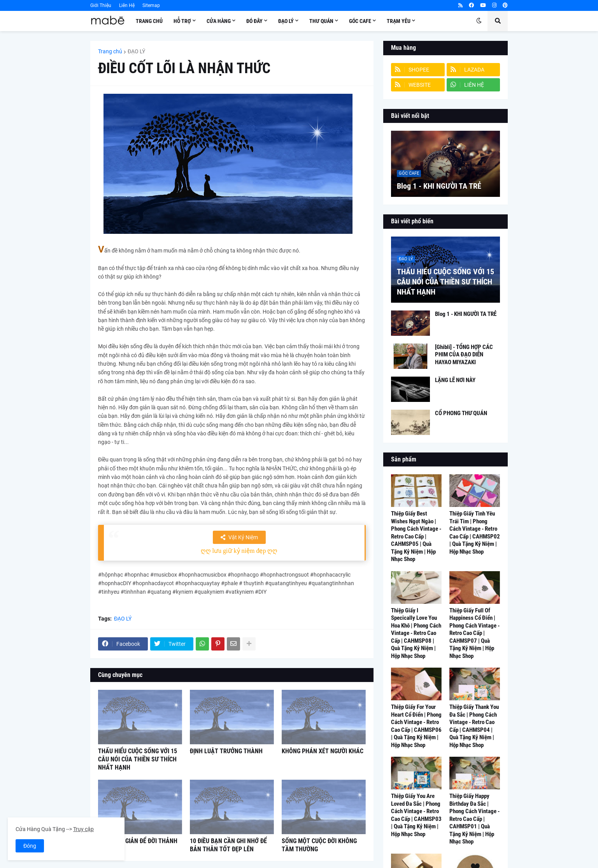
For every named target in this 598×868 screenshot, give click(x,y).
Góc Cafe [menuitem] (360, 21)
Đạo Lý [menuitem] (286, 21)
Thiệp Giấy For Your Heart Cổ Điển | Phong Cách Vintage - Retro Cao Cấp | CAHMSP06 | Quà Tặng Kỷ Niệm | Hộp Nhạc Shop (416, 726)
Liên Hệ (127, 5)
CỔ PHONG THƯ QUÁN (461, 413)
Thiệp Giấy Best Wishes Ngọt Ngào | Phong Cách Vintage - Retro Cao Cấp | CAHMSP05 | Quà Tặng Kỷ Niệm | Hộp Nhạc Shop (416, 536)
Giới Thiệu (101, 5)
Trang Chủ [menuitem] (149, 21)
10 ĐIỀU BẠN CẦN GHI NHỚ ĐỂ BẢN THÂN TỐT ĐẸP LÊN (228, 845)
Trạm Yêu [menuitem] (399, 21)
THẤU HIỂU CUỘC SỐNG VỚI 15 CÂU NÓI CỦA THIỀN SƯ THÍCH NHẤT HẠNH (138, 759)
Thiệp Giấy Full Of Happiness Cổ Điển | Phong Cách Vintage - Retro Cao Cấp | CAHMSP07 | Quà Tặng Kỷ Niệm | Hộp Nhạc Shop (474, 633)
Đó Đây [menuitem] (254, 21)
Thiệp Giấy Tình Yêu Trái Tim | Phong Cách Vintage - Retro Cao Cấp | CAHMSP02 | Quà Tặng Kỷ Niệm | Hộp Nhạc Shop (475, 533)
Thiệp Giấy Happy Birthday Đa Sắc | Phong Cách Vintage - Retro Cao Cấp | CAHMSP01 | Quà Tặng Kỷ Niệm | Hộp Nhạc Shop (474, 819)
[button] (479, 21)
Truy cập (83, 829)
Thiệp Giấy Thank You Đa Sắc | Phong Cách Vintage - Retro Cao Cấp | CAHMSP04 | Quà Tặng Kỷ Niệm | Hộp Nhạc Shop (474, 726)
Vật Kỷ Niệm (243, 537)
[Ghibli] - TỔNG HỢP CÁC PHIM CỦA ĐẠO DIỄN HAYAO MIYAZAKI (464, 355)
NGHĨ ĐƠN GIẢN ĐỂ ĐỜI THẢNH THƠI (138, 845)
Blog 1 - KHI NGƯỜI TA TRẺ (439, 186)
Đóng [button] (30, 846)
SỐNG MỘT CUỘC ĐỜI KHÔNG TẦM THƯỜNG (319, 845)
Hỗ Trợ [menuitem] (182, 21)
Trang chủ (110, 51)
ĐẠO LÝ (136, 51)
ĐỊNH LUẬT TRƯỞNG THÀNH (226, 751)
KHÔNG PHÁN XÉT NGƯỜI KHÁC (323, 751)
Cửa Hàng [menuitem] (219, 21)
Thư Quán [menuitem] (321, 21)
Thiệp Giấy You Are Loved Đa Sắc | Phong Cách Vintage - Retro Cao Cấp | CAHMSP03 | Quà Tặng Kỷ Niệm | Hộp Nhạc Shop (416, 815)
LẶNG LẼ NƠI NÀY (455, 380)
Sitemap (151, 5)
